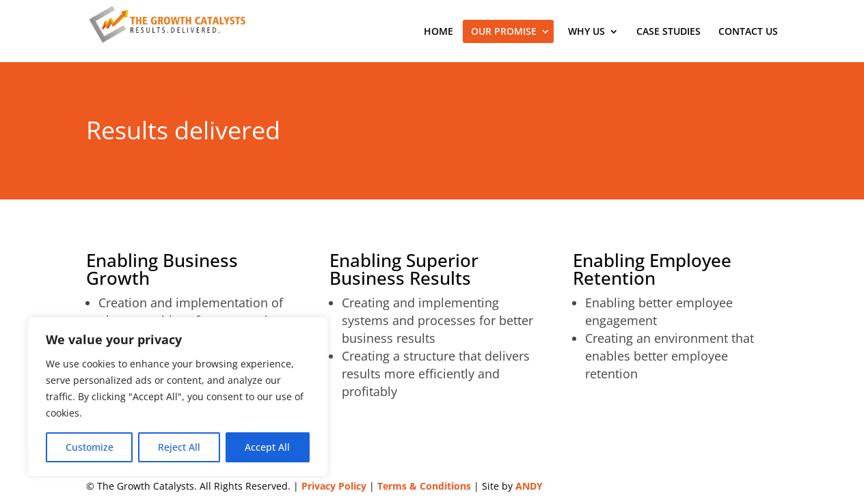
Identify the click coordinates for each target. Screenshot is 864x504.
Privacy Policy (334, 486)
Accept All (267, 447)
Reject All (179, 447)
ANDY (529, 486)
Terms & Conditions (424, 486)
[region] (178, 397)
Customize (90, 447)
